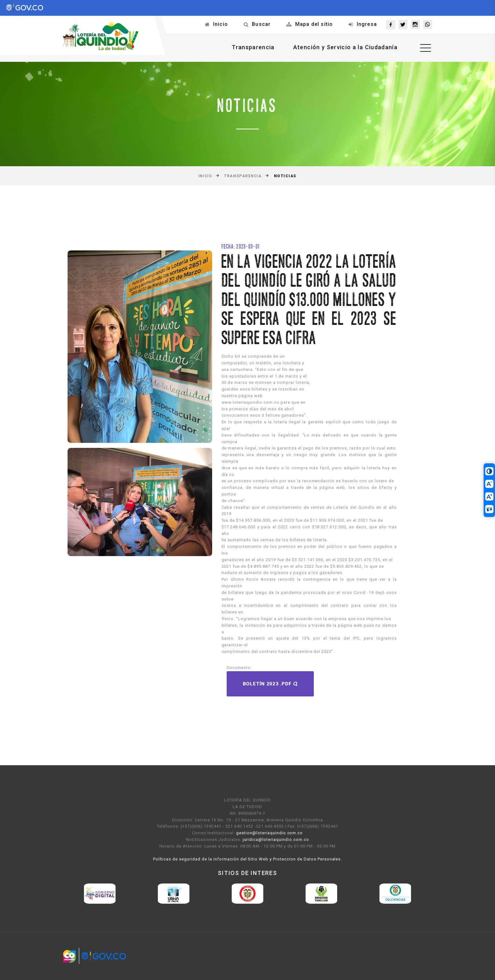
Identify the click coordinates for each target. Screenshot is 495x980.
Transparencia (253, 47)
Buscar (261, 24)
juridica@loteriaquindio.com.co (276, 839)
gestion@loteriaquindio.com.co (269, 833)
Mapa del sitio (314, 24)
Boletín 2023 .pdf (270, 684)
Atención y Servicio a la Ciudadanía (345, 47)
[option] (100, 894)
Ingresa (367, 24)
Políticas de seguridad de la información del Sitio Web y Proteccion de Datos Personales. (248, 859)
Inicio (221, 24)
